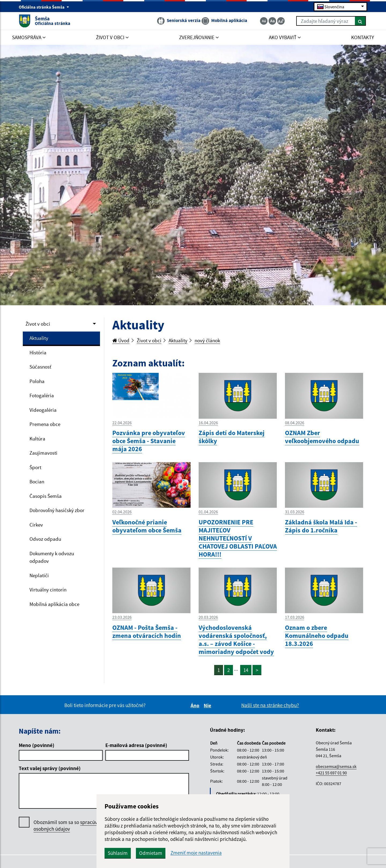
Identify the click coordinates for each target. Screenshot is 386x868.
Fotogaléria (42, 395)
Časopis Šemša (46, 496)
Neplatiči (39, 575)
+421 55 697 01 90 (331, 773)
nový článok (207, 340)
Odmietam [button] (151, 853)
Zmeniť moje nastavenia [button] (196, 853)
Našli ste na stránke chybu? (270, 705)
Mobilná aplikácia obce (54, 604)
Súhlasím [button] (118, 853)
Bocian (37, 481)
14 (246, 670)
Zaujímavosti (43, 453)
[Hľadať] (360, 21)
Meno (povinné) (37, 745)
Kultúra (37, 439)
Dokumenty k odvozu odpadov (52, 557)
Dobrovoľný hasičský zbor (57, 510)
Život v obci (38, 324)
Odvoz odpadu (45, 539)
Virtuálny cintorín (48, 590)
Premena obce (45, 424)
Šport (35, 467)
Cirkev (36, 525)
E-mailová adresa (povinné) (136, 745)
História (38, 352)
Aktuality (39, 338)
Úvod (121, 340)
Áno (196, 705)
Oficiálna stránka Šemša (44, 7)
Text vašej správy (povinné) (50, 768)
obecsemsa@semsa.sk (336, 766)
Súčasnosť (40, 367)
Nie (208, 705)
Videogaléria (43, 410)
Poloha (37, 381)
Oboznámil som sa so (71, 826)
